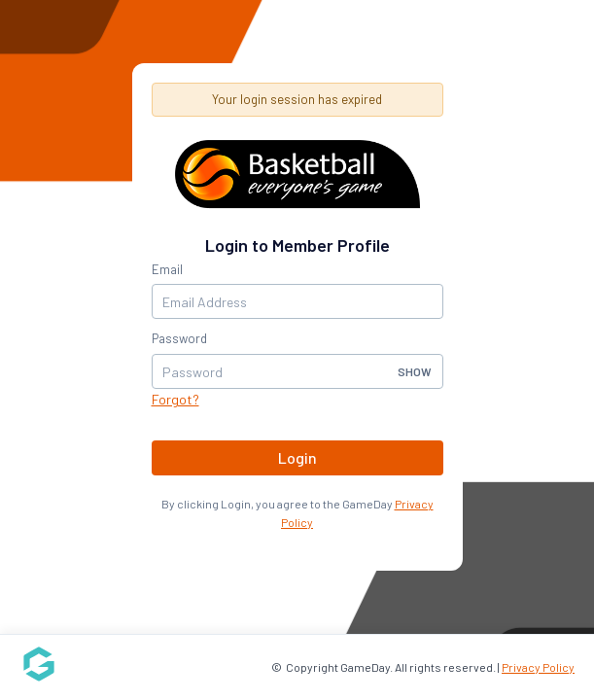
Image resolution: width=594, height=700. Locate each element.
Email (167, 269)
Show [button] (415, 371)
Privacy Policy (538, 667)
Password (179, 338)
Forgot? (175, 399)
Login (297, 457)
